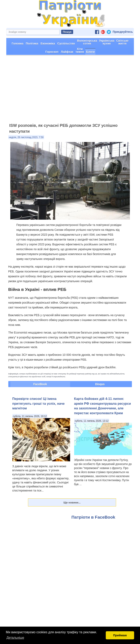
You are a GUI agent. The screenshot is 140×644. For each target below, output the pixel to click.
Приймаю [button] (120, 635)
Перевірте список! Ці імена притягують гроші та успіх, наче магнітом (38, 403)
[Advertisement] (70, 91)
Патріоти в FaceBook (93, 517)
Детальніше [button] (15, 638)
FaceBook (40, 384)
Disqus (100, 384)
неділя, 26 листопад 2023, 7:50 (26, 137)
